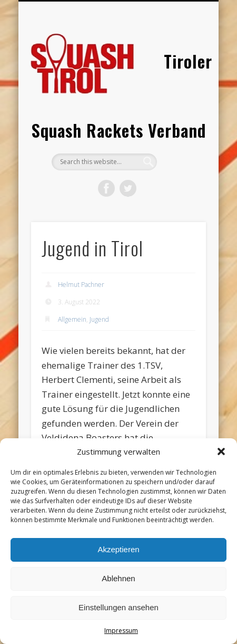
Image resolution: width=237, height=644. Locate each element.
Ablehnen (118, 578)
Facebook (106, 188)
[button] (221, 451)
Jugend (99, 319)
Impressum (121, 631)
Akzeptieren (118, 549)
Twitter (128, 188)
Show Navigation (180, 94)
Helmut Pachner (81, 285)
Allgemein (72, 319)
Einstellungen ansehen (118, 607)
